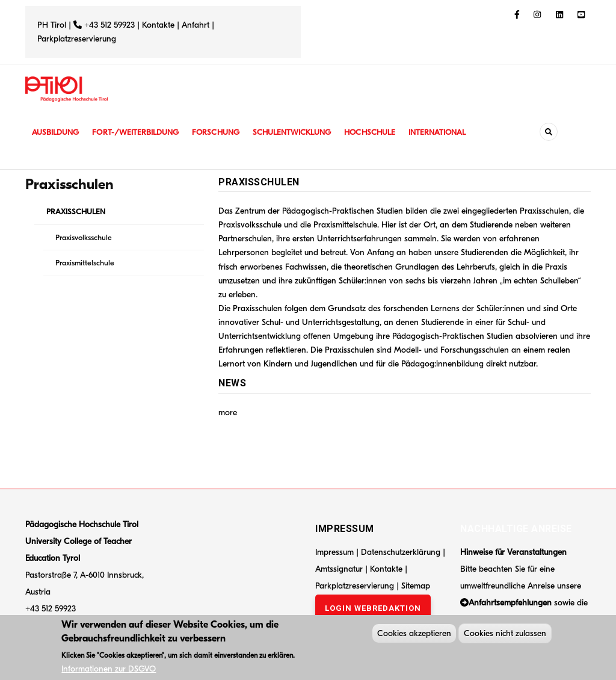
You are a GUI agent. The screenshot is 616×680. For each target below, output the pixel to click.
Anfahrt (197, 25)
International (457, 132)
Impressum (334, 552)
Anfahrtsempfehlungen (510, 603)
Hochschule (386, 132)
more (228, 413)
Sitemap (416, 586)
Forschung (225, 132)
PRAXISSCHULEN (76, 212)
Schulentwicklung (304, 132)
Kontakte (158, 25)
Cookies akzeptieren (414, 636)
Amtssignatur (340, 569)
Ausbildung (57, 132)
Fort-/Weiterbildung (141, 132)
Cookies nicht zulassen (505, 636)
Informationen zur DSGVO (109, 671)
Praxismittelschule (85, 263)
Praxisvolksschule (84, 237)
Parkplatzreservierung (77, 39)
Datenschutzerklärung (401, 552)
